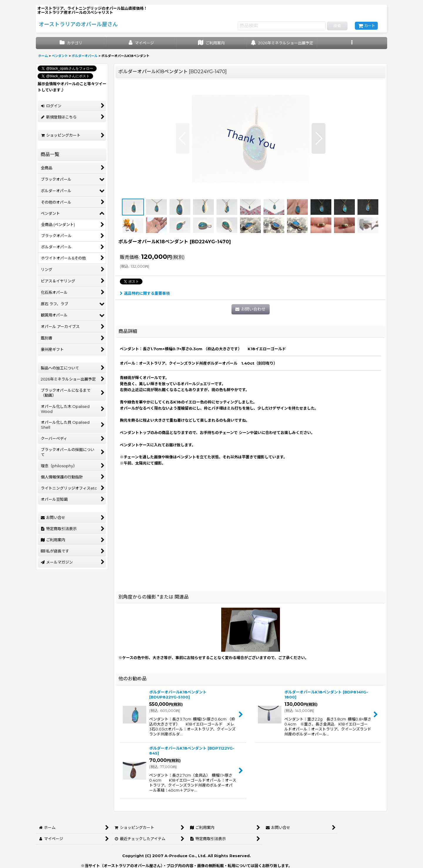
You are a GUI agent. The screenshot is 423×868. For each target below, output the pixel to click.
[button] (352, 43)
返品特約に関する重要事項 (145, 293)
